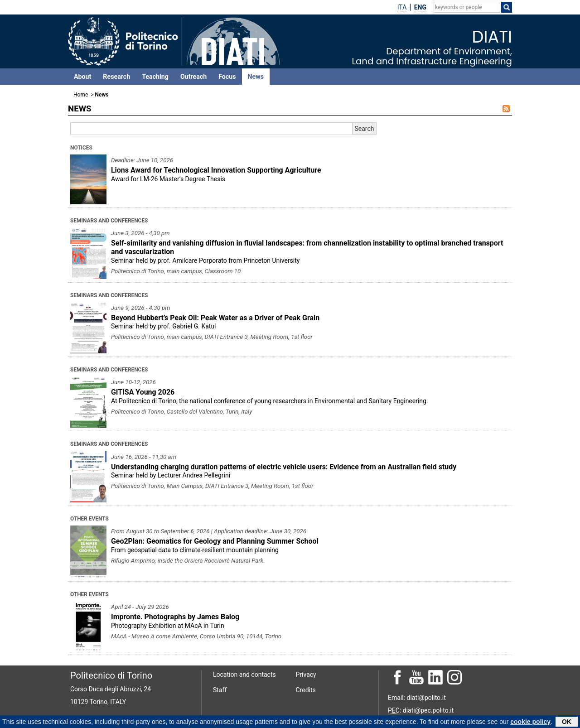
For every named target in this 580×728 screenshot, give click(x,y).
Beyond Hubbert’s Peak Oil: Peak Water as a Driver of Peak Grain (215, 318)
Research (116, 77)
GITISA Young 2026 (143, 392)
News (256, 77)
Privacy (306, 675)
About (82, 77)
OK (567, 722)
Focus (227, 77)
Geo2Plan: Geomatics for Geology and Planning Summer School (215, 541)
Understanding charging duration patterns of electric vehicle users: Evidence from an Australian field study (284, 467)
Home (81, 95)
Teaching (155, 77)
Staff (220, 690)
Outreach (193, 77)
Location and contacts (244, 675)
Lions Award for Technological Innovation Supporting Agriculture (216, 170)
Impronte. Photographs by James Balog (175, 617)
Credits (306, 690)
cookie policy (530, 722)
